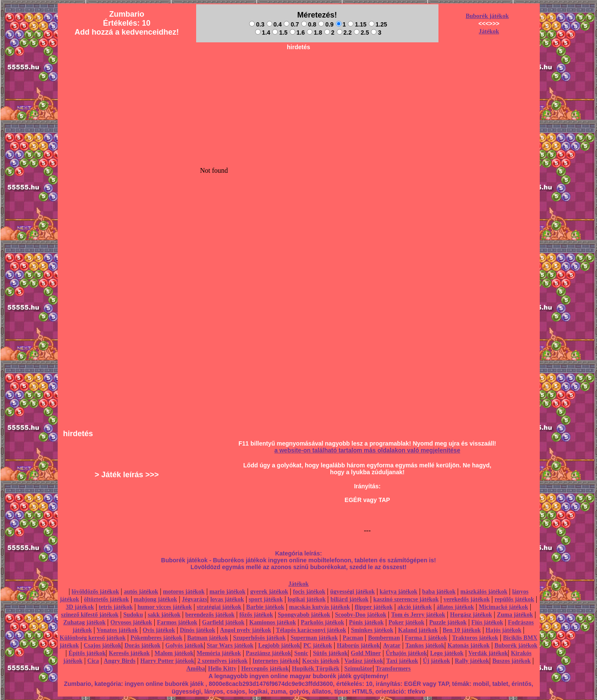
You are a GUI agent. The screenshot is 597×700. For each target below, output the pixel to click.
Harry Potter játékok (167, 661)
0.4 (274, 24)
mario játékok (227, 592)
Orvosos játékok (131, 622)
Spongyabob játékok (304, 615)
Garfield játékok (223, 622)
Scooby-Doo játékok (361, 615)
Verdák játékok (488, 653)
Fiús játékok (487, 622)
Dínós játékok (198, 630)
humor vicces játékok (165, 607)
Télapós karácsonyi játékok (311, 630)
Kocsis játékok (321, 661)
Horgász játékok (471, 615)
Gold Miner (366, 653)
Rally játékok (472, 661)
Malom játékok (174, 653)
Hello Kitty (222, 669)
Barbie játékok (265, 607)
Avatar (392, 645)
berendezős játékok (210, 615)
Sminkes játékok (372, 630)
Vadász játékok (364, 661)
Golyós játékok (185, 645)
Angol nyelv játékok (246, 630)
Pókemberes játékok (156, 638)
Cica (93, 661)
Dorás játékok (142, 645)
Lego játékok (447, 653)
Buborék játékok (487, 16)
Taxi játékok (402, 661)
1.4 (263, 32)
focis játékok (309, 592)
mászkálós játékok (484, 592)
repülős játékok (514, 599)
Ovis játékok (159, 630)
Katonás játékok (468, 645)
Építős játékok (87, 653)
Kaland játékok (418, 630)
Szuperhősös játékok (259, 638)
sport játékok (266, 599)
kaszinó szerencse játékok (406, 599)
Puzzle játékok (448, 622)
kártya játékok (398, 592)
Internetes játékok (276, 661)
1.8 (314, 32)
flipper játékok (374, 607)
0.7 (291, 24)
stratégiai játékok (219, 607)
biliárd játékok (349, 599)
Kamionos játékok (272, 622)
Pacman (353, 638)
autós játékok (141, 592)
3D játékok (80, 607)
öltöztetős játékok (106, 599)
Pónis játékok (366, 622)
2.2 (344, 32)
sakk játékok (164, 615)
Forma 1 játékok (426, 638)
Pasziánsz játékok (268, 653)
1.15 (357, 24)
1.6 (297, 32)
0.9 (326, 24)
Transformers (393, 669)
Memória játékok (219, 653)
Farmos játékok (177, 622)
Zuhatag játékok (84, 622)
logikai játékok (307, 599)
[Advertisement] (299, 73)
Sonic (301, 653)
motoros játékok (184, 592)
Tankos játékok (425, 645)
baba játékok (439, 592)
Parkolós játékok (323, 622)
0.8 (309, 24)
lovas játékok (227, 599)
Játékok (489, 31)
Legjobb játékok (279, 645)
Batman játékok (208, 638)
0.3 (257, 24)
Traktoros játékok (475, 638)
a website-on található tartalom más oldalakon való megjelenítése (367, 450)
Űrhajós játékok (406, 653)
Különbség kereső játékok (93, 638)
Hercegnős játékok (265, 669)
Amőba (196, 669)
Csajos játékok (103, 645)
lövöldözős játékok (96, 592)
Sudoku (133, 615)
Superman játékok (314, 638)
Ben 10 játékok (462, 630)
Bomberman (384, 638)
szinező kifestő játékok (90, 615)
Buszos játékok (512, 661)
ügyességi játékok (353, 592)
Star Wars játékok (230, 645)
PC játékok (318, 645)
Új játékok (437, 661)
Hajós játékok (503, 630)
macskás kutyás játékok (319, 607)
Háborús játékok (358, 645)
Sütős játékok (330, 653)
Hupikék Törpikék (316, 669)
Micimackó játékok (503, 607)
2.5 (361, 32)
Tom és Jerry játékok (418, 615)
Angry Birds (120, 661)
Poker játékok (406, 622)
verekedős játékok (467, 599)
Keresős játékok (129, 653)
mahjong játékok (156, 599)
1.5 (280, 32)
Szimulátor (359, 669)
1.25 (378, 24)
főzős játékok (256, 615)
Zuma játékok (515, 615)
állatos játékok (456, 607)
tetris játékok (116, 607)
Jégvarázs (195, 599)
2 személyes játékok (222, 661)
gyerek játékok (269, 592)
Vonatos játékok (117, 630)
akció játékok (415, 607)
